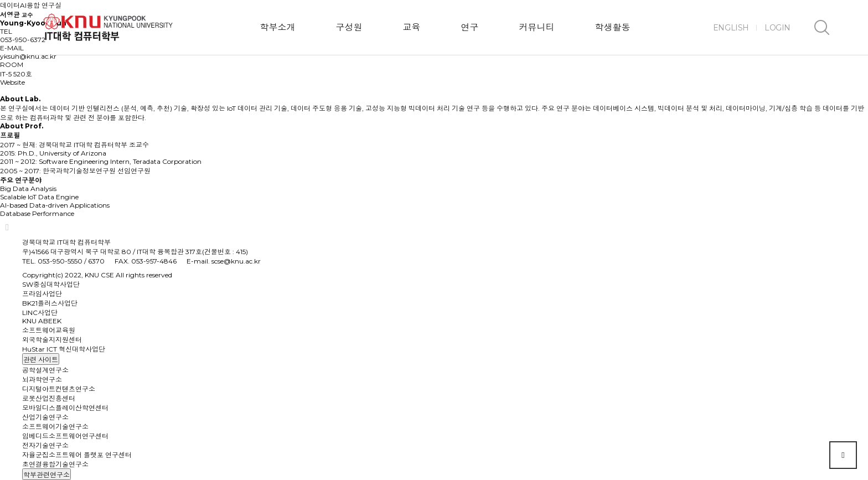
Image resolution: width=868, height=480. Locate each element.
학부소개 (277, 27)
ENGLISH (731, 28)
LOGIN (777, 28)
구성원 (349, 27)
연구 (469, 27)
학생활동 (612, 27)
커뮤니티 (536, 27)
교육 (411, 27)
